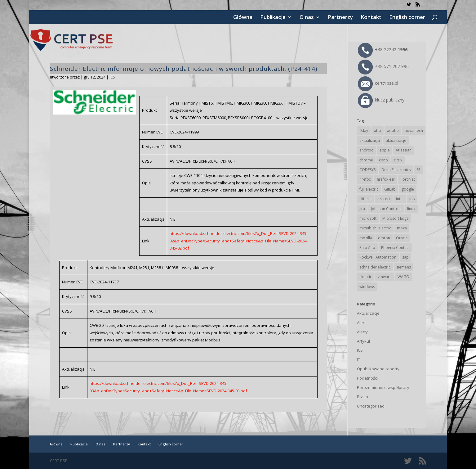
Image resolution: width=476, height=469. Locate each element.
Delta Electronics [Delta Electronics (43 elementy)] (396, 170)
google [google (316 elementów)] (408, 189)
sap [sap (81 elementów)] (405, 257)
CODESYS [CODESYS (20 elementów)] (367, 170)
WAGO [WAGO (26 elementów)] (403, 277)
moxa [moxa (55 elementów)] (402, 228)
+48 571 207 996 (383, 66)
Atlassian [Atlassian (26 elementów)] (404, 150)
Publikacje (273, 18)
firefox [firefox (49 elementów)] (365, 179)
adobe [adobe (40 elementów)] (393, 131)
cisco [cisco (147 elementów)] (383, 160)
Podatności (367, 378)
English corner (407, 18)
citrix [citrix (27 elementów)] (398, 160)
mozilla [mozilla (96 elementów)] (366, 238)
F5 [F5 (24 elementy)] (418, 170)
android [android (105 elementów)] (367, 150)
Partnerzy (340, 18)
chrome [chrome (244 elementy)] (366, 160)
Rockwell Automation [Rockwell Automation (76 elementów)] (378, 257)
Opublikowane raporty (378, 369)
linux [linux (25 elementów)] (411, 209)
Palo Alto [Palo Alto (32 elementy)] (367, 248)
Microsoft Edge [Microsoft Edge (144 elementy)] (396, 218)
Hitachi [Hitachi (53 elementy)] (365, 199)
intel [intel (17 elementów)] (400, 199)
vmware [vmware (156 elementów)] (385, 277)
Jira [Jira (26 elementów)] (362, 209)
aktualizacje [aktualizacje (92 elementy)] (396, 140)
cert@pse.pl (378, 83)
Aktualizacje (368, 313)
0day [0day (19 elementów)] (364, 131)
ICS (112, 77)
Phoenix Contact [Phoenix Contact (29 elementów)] (395, 248)
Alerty (362, 332)
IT (358, 359)
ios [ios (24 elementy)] (412, 199)
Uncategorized (371, 406)
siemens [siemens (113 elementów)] (404, 267)
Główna (243, 18)
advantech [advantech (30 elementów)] (414, 131)
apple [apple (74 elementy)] (385, 150)
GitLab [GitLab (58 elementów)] (390, 189)
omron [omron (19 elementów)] (384, 238)
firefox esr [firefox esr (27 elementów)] (386, 179)
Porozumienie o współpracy (383, 387)
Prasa (363, 397)
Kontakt (371, 18)
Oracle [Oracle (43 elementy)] (402, 238)
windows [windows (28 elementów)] (367, 287)
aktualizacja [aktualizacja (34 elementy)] (370, 140)
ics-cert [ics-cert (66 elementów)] (384, 199)
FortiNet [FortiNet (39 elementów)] (408, 179)
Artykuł (363, 341)
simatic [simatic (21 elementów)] (366, 277)
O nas (307, 18)
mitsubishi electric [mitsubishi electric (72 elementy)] (375, 228)
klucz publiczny (381, 100)
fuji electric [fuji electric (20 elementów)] (369, 189)
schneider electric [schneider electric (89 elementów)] (375, 267)
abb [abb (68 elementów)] (378, 131)
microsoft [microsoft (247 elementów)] (368, 218)
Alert (361, 322)
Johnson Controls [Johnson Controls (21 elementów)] (386, 209)
